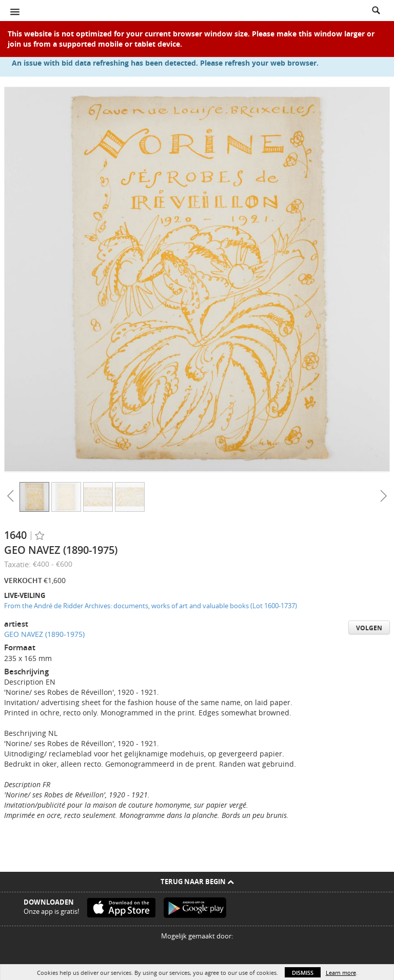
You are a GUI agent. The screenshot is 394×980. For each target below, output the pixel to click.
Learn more (341, 973)
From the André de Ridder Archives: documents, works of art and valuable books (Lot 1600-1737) (151, 606)
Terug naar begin (197, 882)
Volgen (369, 628)
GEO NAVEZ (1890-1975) (44, 634)
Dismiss (303, 973)
